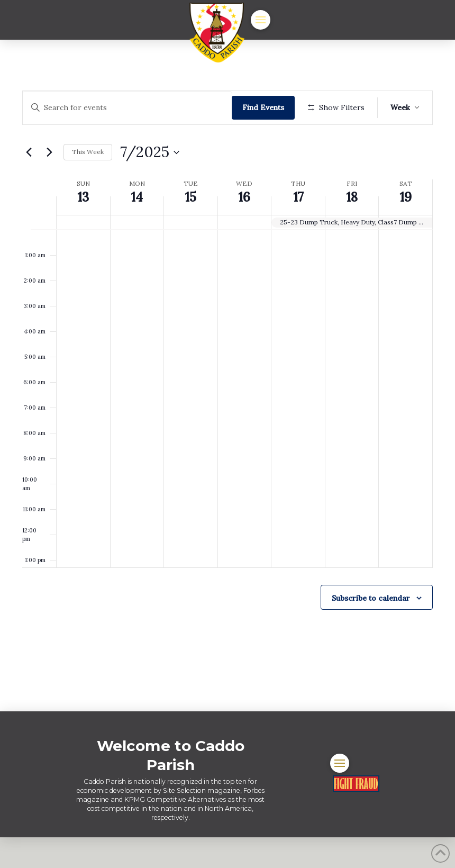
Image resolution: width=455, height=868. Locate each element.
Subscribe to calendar (371, 629)
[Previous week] (29, 183)
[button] (260, 20)
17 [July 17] (298, 228)
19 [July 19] (406, 228)
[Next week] (49, 183)
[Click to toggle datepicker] (150, 183)
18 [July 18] (352, 228)
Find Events (266, 107)
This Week (88, 183)
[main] (228, 391)
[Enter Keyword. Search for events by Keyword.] (129, 108)
